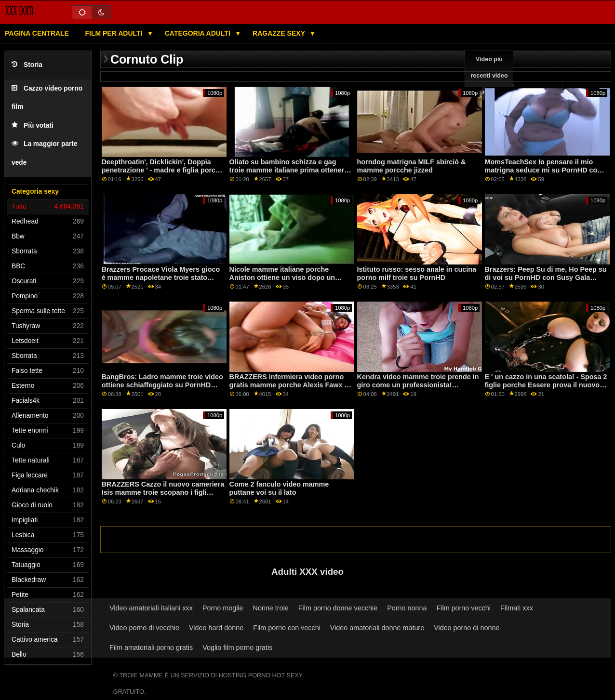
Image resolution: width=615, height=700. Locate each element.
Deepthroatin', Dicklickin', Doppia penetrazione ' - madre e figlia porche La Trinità (163, 170)
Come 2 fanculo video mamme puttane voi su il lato (279, 488)
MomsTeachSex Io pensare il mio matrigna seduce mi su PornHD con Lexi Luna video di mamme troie (543, 170)
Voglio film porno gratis (237, 647)
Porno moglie (223, 608)
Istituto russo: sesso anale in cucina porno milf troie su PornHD (417, 273)
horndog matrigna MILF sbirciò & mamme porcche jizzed (412, 166)
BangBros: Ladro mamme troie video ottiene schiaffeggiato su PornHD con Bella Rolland (162, 385)
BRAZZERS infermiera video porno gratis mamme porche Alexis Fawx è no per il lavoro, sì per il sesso (289, 385)
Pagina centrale (37, 33)
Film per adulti (114, 33)
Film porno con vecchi (287, 628)
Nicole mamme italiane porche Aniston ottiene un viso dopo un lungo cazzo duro (282, 277)
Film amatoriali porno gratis (151, 647)
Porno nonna (407, 608)
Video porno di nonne (467, 628)
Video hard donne (216, 628)
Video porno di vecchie (144, 628)
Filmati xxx (517, 608)
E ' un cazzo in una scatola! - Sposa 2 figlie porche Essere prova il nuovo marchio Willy (546, 385)
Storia (27, 65)
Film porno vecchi (463, 608)
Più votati (33, 125)
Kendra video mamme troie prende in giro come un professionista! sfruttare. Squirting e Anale (418, 385)
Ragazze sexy (280, 33)
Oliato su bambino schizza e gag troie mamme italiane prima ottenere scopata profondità (289, 170)
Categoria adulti (199, 33)
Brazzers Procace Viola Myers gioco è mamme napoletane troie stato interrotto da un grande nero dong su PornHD (163, 281)
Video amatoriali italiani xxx (151, 608)
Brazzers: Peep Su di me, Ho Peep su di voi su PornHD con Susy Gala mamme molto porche (546, 277)
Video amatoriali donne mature (377, 628)
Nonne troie (271, 608)
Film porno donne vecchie (338, 608)
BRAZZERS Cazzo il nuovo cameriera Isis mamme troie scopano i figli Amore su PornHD (163, 492)
